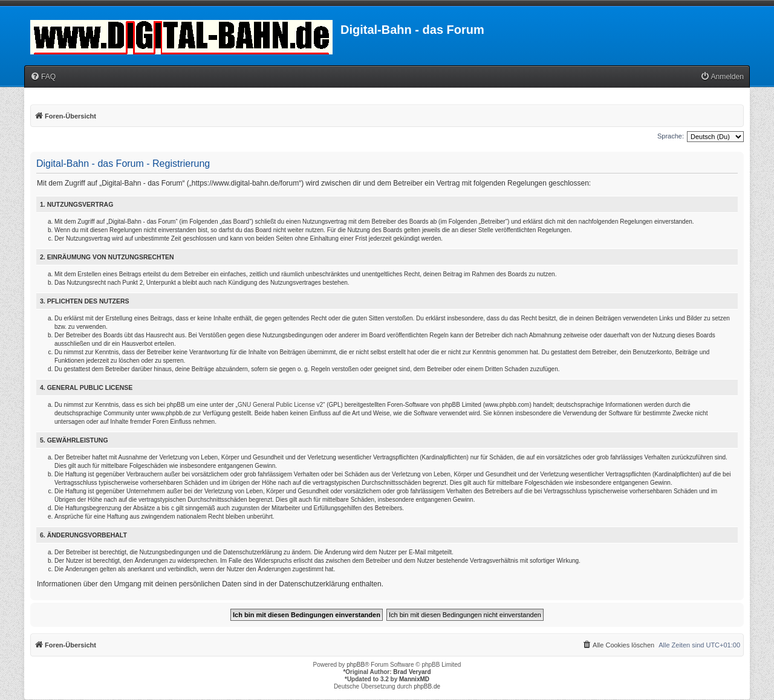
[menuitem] (43, 77)
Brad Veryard (412, 672)
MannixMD (414, 679)
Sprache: (671, 136)
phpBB (356, 665)
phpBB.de (427, 686)
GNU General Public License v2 (280, 405)
